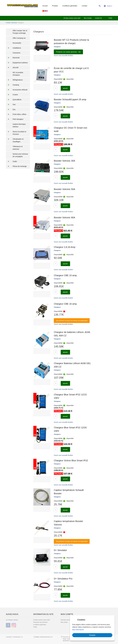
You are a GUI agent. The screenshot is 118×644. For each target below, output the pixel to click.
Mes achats (64, 622)
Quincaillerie (14, 100)
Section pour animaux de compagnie (20, 155)
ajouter (65, 88)
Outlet (11, 161)
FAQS (110, 18)
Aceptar (92, 635)
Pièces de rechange (16, 166)
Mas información (78, 630)
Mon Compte (88, 18)
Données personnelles (67, 620)
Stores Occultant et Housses (16, 133)
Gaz (11, 104)
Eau (11, 109)
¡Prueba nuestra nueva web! (72, 18)
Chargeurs (57, 47)
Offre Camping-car (19, 38)
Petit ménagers (15, 119)
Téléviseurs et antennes (18, 148)
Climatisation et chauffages (15, 140)
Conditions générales (70, 6)
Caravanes (17, 53)
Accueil (45, 6)
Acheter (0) (98, 18)
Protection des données (40, 622)
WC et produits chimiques (18, 74)
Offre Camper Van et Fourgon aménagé (20, 32)
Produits (55, 6)
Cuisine (12, 95)
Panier (108, 6)
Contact (84, 6)
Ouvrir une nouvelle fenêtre (63, 56)
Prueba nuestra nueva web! (42, 620)
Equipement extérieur (17, 63)
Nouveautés (17, 43)
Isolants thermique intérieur (19, 125)
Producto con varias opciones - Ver (68, 52)
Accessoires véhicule (17, 90)
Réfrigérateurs (14, 80)
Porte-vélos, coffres (16, 114)
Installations (13, 48)
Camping (12, 85)
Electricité (14, 23)
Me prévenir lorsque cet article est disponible (72, 321)
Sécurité (12, 68)
